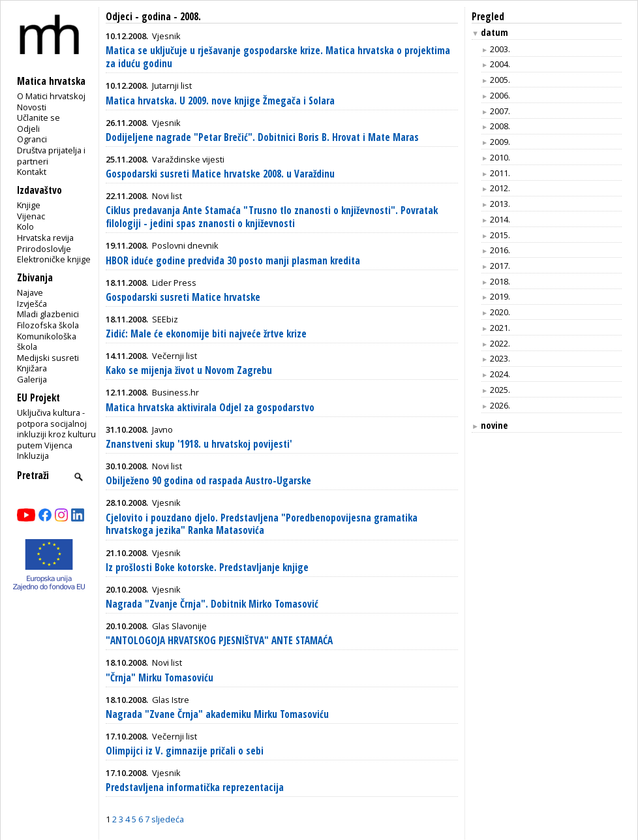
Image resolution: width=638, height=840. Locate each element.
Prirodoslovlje (44, 249)
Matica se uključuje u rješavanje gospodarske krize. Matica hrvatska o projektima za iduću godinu (278, 57)
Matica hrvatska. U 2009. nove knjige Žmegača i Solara (220, 101)
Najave (30, 292)
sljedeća (168, 819)
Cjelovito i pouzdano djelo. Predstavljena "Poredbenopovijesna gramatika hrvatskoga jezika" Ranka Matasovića (262, 524)
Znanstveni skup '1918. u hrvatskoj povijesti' (199, 444)
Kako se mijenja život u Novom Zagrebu (189, 370)
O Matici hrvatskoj (51, 96)
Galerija (32, 379)
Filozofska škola (48, 325)
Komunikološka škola (47, 342)
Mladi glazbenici (48, 314)
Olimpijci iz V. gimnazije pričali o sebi (185, 751)
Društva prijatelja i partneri (51, 156)
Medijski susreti (48, 358)
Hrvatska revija (45, 238)
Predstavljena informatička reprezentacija (195, 787)
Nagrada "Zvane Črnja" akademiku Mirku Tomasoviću (217, 714)
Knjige (29, 205)
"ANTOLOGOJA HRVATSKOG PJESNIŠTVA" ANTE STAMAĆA (219, 641)
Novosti (32, 107)
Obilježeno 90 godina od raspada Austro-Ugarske (208, 481)
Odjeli (28, 129)
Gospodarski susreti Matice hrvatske (183, 297)
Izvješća (32, 303)
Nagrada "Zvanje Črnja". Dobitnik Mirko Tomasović (212, 604)
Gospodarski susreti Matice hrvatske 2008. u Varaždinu (220, 174)
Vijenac (31, 216)
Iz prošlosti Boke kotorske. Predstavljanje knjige (207, 568)
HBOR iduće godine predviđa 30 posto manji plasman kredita (233, 261)
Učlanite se (38, 117)
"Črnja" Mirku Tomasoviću (159, 678)
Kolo (25, 226)
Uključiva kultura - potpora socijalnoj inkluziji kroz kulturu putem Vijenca (56, 429)
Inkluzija (33, 456)
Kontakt (32, 172)
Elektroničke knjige (54, 259)
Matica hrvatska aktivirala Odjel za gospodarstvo (210, 408)
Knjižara (32, 368)
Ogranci (32, 139)
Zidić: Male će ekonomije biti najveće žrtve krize (206, 334)
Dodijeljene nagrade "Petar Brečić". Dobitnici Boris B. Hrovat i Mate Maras (262, 137)
